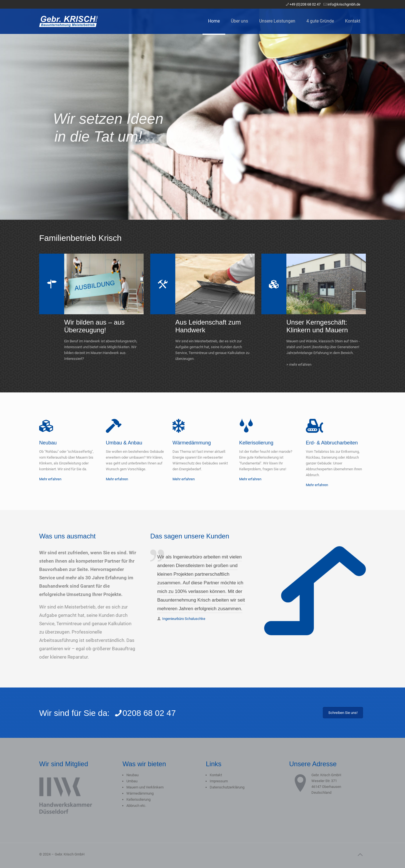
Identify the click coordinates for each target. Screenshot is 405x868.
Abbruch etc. (136, 806)
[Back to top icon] (360, 855)
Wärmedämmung (140, 793)
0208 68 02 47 (145, 713)
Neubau (132, 775)
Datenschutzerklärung (227, 787)
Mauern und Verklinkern (145, 787)
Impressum (219, 781)
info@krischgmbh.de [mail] (344, 4)
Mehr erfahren (50, 479)
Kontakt (216, 775)
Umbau (132, 781)
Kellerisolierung (138, 799)
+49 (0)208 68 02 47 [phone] (305, 4)
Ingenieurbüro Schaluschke (184, 619)
